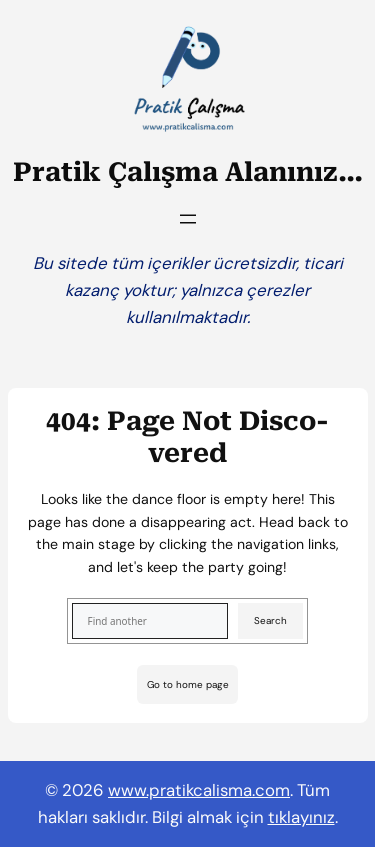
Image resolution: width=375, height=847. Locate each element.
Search (270, 620)
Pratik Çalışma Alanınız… (188, 172)
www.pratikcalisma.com (199, 790)
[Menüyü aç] (188, 219)
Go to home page (188, 684)
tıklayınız (301, 817)
